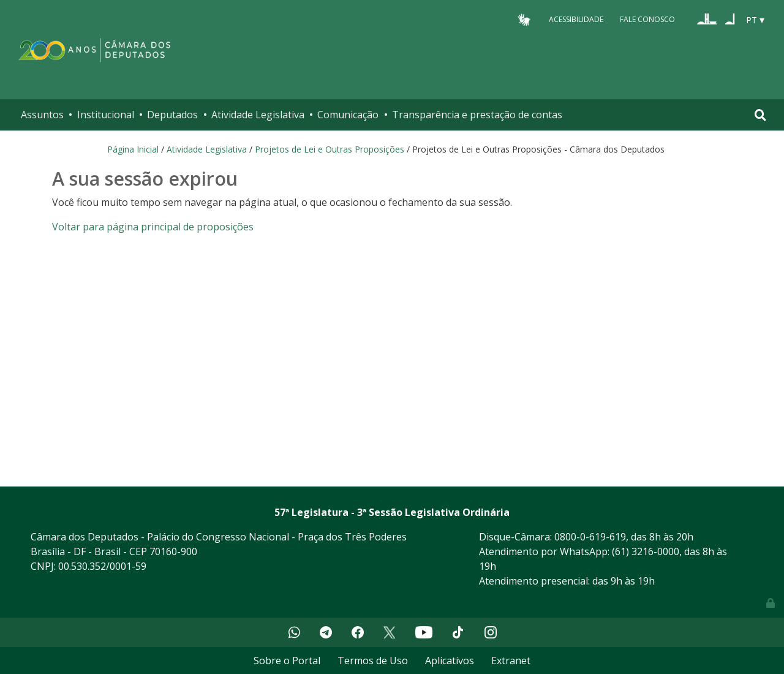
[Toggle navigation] (760, 115)
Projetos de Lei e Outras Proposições (330, 149)
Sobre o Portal (287, 661)
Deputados (172, 115)
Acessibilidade (576, 19)
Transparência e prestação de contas (477, 115)
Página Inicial (133, 149)
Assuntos (42, 115)
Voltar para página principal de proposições (153, 227)
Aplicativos (450, 661)
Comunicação (348, 115)
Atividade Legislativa (258, 115)
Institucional (106, 115)
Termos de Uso (373, 661)
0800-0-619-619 (590, 537)
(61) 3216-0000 (646, 551)
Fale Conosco (647, 19)
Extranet (511, 661)
